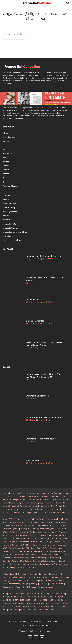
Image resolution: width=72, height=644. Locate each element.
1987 (16, 600)
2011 (29, 606)
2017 (63, 606)
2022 (28, 610)
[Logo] (38, 3)
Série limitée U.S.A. (11, 564)
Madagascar (14, 584)
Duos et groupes (38, 503)
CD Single (43, 496)
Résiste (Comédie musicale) (16, 558)
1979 (34, 597)
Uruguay (49, 587)
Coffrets (65, 499)
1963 (5, 594)
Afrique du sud (9, 574)
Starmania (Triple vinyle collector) (43, 439)
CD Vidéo (53, 496)
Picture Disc (61, 506)
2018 (5, 610)
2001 (35, 603)
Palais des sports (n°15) (19, 548)
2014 (46, 606)
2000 (29, 603)
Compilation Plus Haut (13, 526)
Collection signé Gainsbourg (30, 522)
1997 (11, 603)
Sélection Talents (10, 561)
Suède (26, 587)
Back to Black (52, 519)
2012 (34, 606)
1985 (5, 600)
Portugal (60, 584)
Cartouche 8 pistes (51, 499)
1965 (16, 594)
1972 (57, 594)
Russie (19, 587)
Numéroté (45, 506)
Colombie (36, 577)
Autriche (57, 574)
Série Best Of (26, 561)
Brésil (14, 577)
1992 (45, 600)
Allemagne (22, 574)
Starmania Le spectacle (38, 396)
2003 (47, 603)
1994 (57, 600)
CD (27, 283)
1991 (40, 600)
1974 (5, 597)
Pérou (52, 584)
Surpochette (20, 512)
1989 (28, 600)
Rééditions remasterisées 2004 (56, 554)
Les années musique (28, 542)
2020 (16, 610)
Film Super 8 (36, 499)
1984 (62, 597)
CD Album (21, 496)
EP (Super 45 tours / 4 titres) (40, 420)
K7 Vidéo (24, 499)
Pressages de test (29, 509)
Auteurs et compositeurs (54, 512)
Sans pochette (53, 509)
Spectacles (8, 512)
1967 (28, 594)
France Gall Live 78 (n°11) (31, 538)
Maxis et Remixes (19, 506)
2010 (24, 606)
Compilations (9, 503)
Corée (45, 577)
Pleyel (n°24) (8, 551)
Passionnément (57, 548)
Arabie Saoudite (35, 574)
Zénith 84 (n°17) (31, 567)
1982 (51, 597)
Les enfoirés (44, 542)
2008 (11, 606)
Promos (42, 509)
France (35, 581)
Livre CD (6, 506)
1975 (10, 597)
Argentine (48, 574)
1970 (46, 594)
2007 (5, 606)
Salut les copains (37, 558)
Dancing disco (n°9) (29, 529)
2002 (41, 603)
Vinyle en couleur (34, 512)
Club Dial (13, 522)
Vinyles (6, 493)
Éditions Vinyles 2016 (19, 532)
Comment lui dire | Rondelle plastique (44, 256)
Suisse (33, 587)
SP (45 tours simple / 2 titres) (40, 259)
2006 (65, 603)
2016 (57, 606)
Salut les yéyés (53, 558)
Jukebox (51, 503)
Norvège (34, 584)
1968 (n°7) (7, 519)
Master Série (32, 545)
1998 (17, 603)
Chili (29, 577)
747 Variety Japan (21, 519)
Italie (55, 581)
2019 (10, 610)
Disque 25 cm (23, 503)
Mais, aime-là (32, 460)
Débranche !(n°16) (47, 529)
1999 (22, 603)
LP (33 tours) (32, 348)
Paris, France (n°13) (40, 548)
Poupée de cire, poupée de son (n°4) (32, 551)
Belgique (6, 577)
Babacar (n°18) (38, 519)
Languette (61, 503)
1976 (16, 597)
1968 (34, 594)
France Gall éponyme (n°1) (21, 535)
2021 (22, 610)
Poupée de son (57, 551)
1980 (40, 597)
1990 (34, 600)
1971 (51, 594)
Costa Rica (54, 577)
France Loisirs (50, 538)
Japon (61, 581)
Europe (27, 581)
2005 (59, 603)
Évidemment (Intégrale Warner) (44, 532)
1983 (57, 597)
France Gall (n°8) (10, 538)
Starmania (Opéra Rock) (52, 564)
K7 (60, 496)
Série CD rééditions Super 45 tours (48, 561)
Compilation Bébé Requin (56, 522)
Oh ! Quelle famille (35, 321)
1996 (5, 603)
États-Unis (17, 581)
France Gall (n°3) (42, 535)
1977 (22, 597)
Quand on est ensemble (13, 554)
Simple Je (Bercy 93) (30, 564)
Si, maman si (32, 299)
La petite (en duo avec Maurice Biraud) (45, 417)
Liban (5, 584)
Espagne (7, 581)
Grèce (42, 581)
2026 (52, 610)
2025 (46, 610)
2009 (18, 606)
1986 (10, 600)
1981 (45, 597)
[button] (68, 3)
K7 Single (14, 499)
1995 (62, 600)
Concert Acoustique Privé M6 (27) (39, 526)
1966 (22, 594)
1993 (51, 600)
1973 (63, 594)
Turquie (41, 587)
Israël (49, 581)
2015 (51, 606)
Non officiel (34, 506)
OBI (53, 506)
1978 (28, 597)
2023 (34, 610)
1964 (10, 594)
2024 (40, 610)
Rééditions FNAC (33, 554)
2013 (40, 606)
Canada (22, 577)
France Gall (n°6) (59, 535)
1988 (22, 600)
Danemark (64, 577)
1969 (40, 594)
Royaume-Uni (8, 587)
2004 (53, 603)
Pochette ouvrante (11, 509)
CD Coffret (32, 496)
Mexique (25, 584)
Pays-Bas (43, 584)
